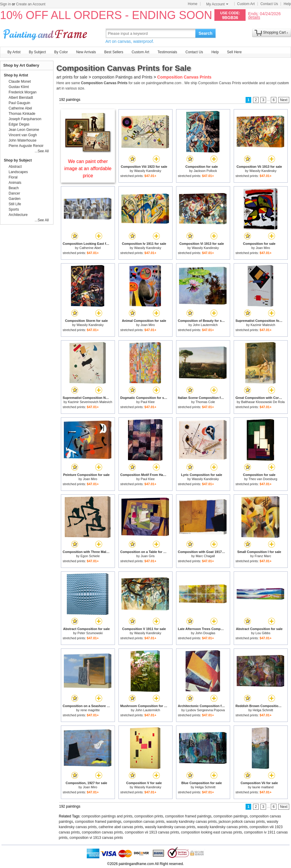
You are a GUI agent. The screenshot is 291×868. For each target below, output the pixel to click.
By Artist (14, 52)
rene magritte (90, 710)
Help (287, 4)
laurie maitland (263, 787)
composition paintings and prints (107, 816)
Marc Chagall (205, 556)
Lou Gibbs (263, 633)
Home (193, 4)
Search (206, 33)
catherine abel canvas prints (121, 827)
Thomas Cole (205, 402)
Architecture (18, 215)
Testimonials (167, 52)
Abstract (15, 167)
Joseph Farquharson (25, 119)
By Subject (37, 52)
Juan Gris (148, 556)
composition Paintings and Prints (122, 77)
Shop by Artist (16, 75)
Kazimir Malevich (263, 325)
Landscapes (18, 172)
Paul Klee (148, 402)
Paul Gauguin (19, 103)
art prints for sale (72, 77)
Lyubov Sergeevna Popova (205, 710)
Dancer (14, 193)
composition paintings (231, 816)
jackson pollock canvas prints (242, 822)
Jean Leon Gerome (24, 130)
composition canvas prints (144, 822)
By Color (61, 52)
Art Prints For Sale (46, 33)
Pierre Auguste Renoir (26, 146)
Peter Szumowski (90, 633)
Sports (14, 209)
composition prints (149, 816)
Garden (15, 199)
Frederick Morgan (23, 92)
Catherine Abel (90, 248)
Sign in (5, 4)
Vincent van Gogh (23, 135)
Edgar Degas (19, 124)
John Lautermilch (205, 325)
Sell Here (234, 52)
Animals (15, 183)
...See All (42, 151)
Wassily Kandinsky (148, 171)
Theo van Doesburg (263, 479)
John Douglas (205, 633)
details (254, 17)
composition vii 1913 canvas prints (152, 832)
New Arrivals (86, 52)
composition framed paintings (188, 816)
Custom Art (246, 4)
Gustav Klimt (19, 87)
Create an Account (31, 4)
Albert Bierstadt (21, 98)
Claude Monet (20, 82)
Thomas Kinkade (22, 114)
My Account (217, 4)
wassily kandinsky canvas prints (191, 822)
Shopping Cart (275, 32)
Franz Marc (263, 556)
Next (284, 100)
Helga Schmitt (263, 710)
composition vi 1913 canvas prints (96, 838)
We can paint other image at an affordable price (88, 169)
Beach (14, 188)
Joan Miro (263, 248)
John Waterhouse (23, 140)
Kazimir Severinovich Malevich (90, 402)
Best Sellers (114, 52)
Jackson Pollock (205, 171)
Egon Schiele (90, 556)
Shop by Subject (18, 160)
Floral (13, 177)
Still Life (15, 204)
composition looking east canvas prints (212, 832)
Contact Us (269, 4)
